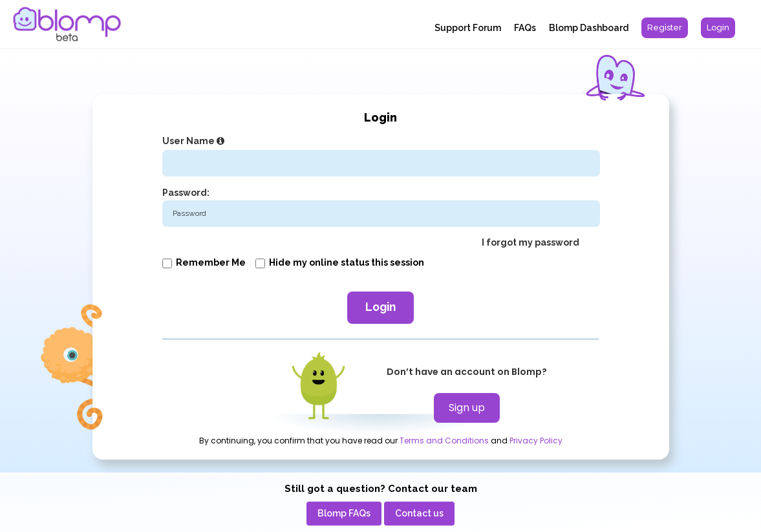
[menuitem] (665, 28)
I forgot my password (531, 242)
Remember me (204, 262)
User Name (195, 141)
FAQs (525, 28)
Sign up (467, 408)
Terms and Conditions (444, 441)
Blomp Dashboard (589, 28)
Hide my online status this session (340, 262)
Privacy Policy (536, 441)
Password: (186, 193)
